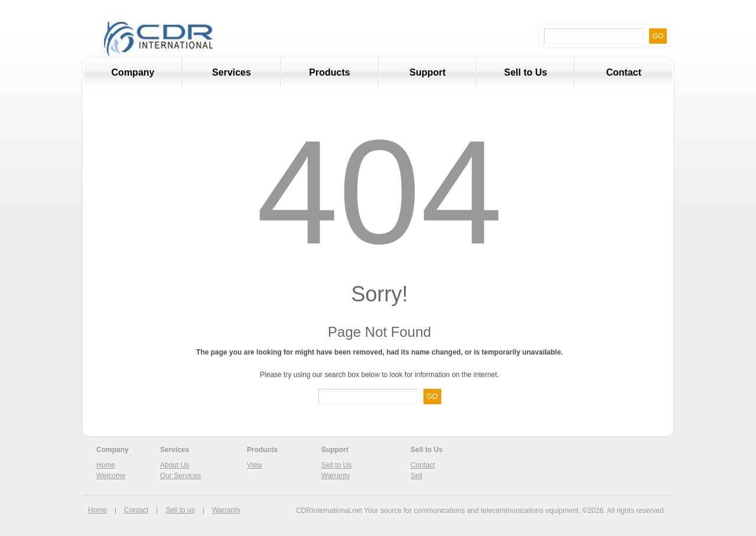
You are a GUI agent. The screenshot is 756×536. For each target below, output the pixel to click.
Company (133, 72)
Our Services (180, 476)
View (255, 465)
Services (217, 77)
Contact (624, 72)
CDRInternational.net (329, 511)
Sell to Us (526, 72)
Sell (416, 476)
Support (427, 72)
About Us (175, 465)
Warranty (335, 476)
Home (106, 465)
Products (329, 72)
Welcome (111, 476)
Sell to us (180, 510)
